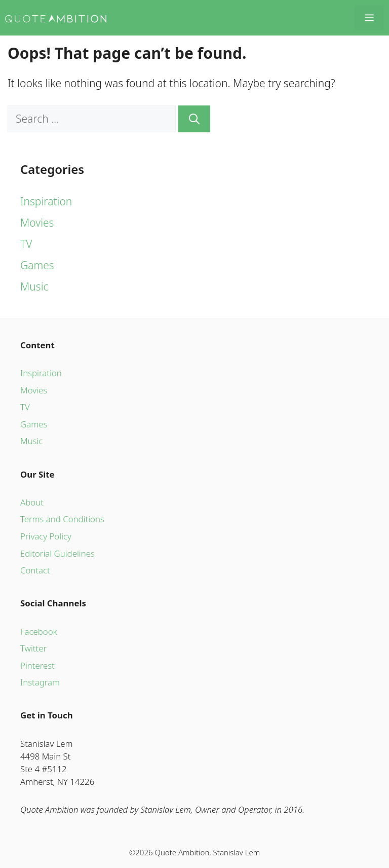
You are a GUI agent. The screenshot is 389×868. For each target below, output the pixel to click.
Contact (35, 570)
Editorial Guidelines (57, 553)
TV (26, 244)
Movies (37, 223)
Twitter (33, 648)
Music (34, 286)
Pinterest (37, 665)
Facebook (39, 631)
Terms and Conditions (62, 519)
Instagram (40, 682)
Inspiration (46, 201)
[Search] (194, 119)
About (32, 502)
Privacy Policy (46, 536)
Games (37, 265)
